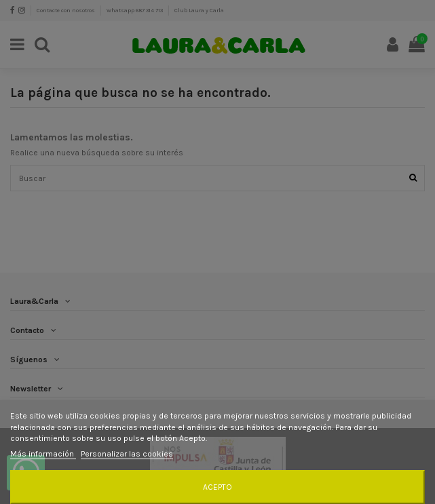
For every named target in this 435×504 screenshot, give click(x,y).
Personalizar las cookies (127, 454)
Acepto (217, 487)
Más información (43, 454)
